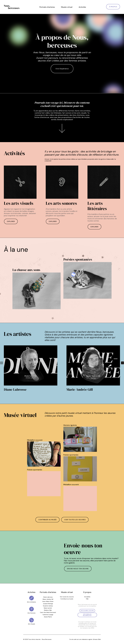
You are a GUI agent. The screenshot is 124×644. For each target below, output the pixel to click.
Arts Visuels (32, 624)
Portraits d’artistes (47, 7)
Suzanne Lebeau (48, 606)
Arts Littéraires (31, 602)
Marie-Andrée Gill (48, 599)
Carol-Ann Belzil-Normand (48, 612)
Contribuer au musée (47, 520)
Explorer (11, 221)
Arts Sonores (32, 613)
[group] (31, 369)
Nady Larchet (48, 608)
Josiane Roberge (48, 604)
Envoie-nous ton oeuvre (78, 569)
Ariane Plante (48, 617)
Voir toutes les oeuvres (75, 520)
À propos (113, 7)
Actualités (87, 597)
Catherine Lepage (48, 615)
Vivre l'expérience (62, 69)
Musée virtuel (67, 7)
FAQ (87, 599)
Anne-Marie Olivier (48, 601)
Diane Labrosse (48, 597)
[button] (122, 363)
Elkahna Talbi (48, 610)
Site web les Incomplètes (87, 615)
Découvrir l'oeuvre (87, 611)
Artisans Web (97, 639)
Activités (82, 7)
